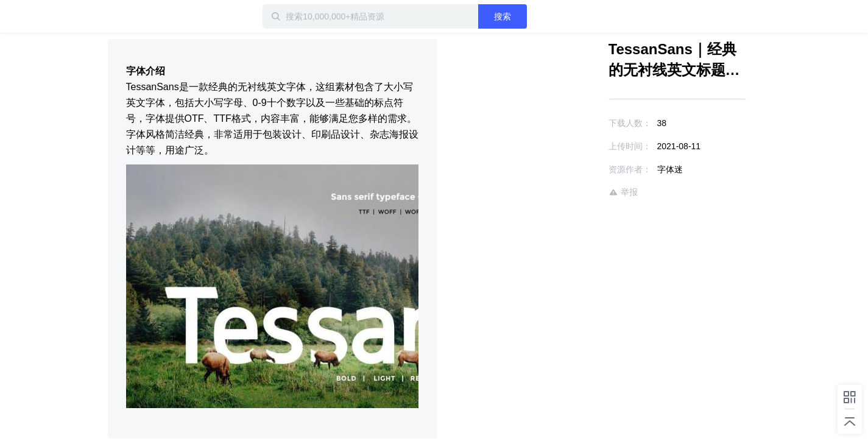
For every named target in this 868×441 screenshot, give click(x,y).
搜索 (503, 16)
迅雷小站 (172, 16)
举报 (623, 192)
